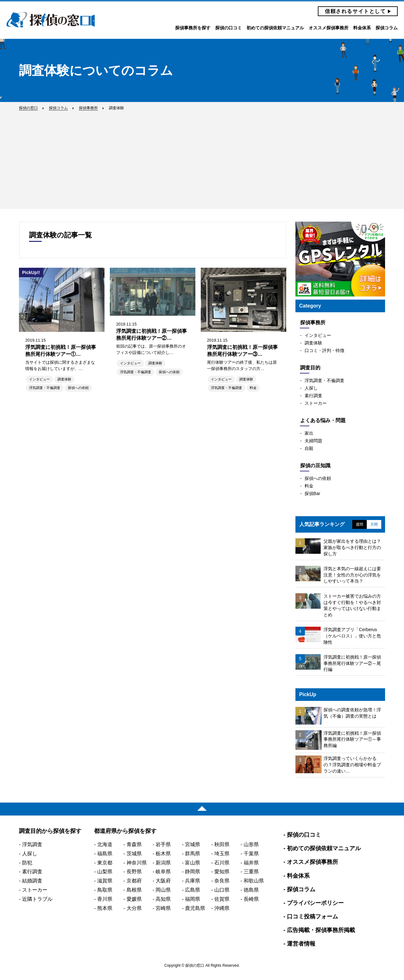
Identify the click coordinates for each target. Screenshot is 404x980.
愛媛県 (134, 899)
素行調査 (313, 396)
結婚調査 (32, 881)
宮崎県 (163, 908)
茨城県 (134, 854)
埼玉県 (222, 854)
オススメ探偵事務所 (329, 28)
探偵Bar (312, 493)
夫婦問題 (313, 441)
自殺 (309, 448)
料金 (253, 388)
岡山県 (163, 890)
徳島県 (251, 890)
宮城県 (193, 844)
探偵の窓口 (50, 20)
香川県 (105, 899)
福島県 (105, 854)
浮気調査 (32, 844)
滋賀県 (105, 881)
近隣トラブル (37, 899)
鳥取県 (105, 890)
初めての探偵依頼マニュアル (275, 28)
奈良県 (222, 881)
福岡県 (193, 899)
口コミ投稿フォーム (312, 917)
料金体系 (362, 28)
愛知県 (222, 872)
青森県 (134, 844)
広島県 (193, 890)
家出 (309, 433)
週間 (359, 524)
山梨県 (105, 872)
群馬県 (193, 854)
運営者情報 (301, 944)
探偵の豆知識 (315, 466)
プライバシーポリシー (315, 903)
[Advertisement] (202, 158)
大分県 (134, 908)
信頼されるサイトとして (355, 11)
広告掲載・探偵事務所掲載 (321, 930)
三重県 (251, 872)
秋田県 (222, 844)
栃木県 (163, 854)
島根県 (134, 890)
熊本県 (105, 908)
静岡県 (193, 872)
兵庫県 (193, 881)
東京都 (105, 863)
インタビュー (39, 379)
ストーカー (316, 403)
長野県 (134, 872)
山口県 (222, 890)
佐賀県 (222, 899)
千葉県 (251, 854)
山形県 (251, 844)
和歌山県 (254, 881)
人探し (311, 388)
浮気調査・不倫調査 (45, 388)
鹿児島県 (195, 908)
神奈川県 (137, 863)
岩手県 (163, 844)
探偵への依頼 (78, 388)
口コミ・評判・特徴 (324, 350)
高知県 (163, 899)
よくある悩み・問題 (323, 420)
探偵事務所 (313, 323)
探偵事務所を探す (193, 28)
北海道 (105, 844)
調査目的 (310, 368)
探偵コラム (387, 28)
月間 (374, 524)
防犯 (27, 863)
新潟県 (163, 863)
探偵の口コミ (229, 28)
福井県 (251, 863)
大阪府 (163, 881)
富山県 (193, 863)
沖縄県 (222, 908)
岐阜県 (163, 872)
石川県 (222, 863)
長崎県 (251, 899)
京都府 (134, 881)
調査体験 (64, 379)
